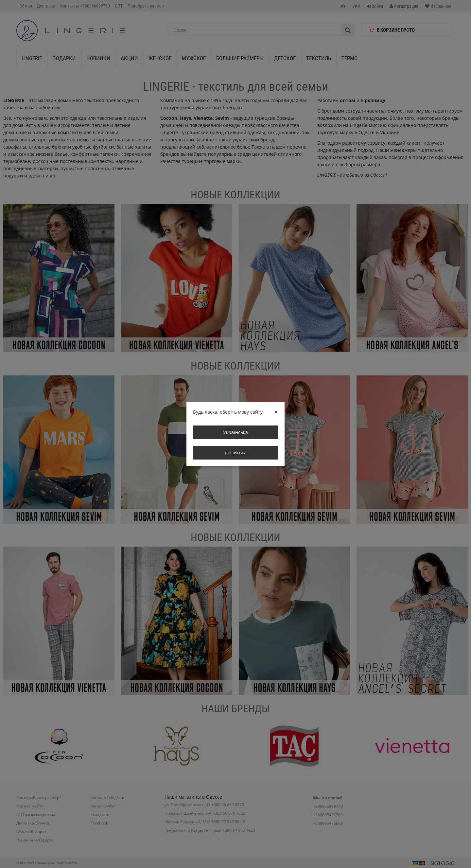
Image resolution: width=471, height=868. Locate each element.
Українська (235, 432)
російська (236, 452)
